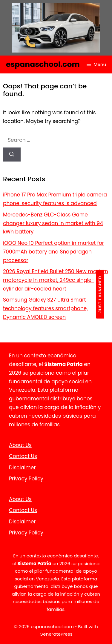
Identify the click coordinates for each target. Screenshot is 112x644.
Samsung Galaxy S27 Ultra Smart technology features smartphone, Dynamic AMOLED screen (45, 308)
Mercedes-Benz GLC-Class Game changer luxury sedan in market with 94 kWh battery (53, 223)
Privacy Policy (26, 479)
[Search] (12, 155)
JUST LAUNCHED (100, 294)
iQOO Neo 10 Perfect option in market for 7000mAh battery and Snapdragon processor (53, 252)
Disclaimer (22, 468)
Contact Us (23, 456)
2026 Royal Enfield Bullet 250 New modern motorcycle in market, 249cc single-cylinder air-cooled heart (56, 280)
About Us (20, 445)
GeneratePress (56, 634)
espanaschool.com (43, 64)
